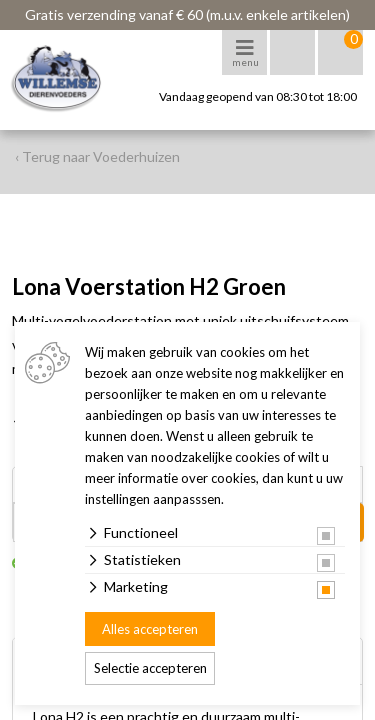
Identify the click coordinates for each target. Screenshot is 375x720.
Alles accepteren (150, 629)
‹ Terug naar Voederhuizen (97, 156)
